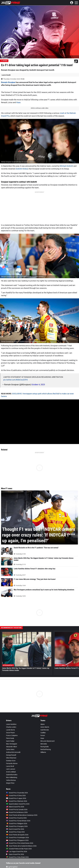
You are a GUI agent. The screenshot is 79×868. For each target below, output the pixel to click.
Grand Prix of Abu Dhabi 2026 (17, 857)
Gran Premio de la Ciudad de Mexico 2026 (21, 846)
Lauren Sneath (6, 75)
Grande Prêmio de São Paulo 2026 (19, 849)
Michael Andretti (66, 166)
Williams (43, 752)
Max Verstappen (12, 744)
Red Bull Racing (46, 749)
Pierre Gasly (10, 738)
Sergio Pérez (10, 783)
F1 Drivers (4, 61)
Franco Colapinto (12, 735)
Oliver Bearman (11, 758)
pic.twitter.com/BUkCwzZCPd (15, 380)
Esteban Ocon (11, 761)
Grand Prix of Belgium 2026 (17, 824)
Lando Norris (10, 730)
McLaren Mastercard (47, 741)
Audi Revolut (45, 730)
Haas (18, 102)
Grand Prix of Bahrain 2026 (17, 801)
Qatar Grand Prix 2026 (15, 854)
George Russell (11, 755)
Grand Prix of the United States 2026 (20, 843)
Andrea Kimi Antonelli (13, 752)
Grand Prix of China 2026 (16, 796)
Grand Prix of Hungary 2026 (17, 826)
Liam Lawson (11, 769)
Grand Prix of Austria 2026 (16, 818)
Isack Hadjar (10, 741)
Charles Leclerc (11, 727)
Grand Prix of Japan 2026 (16, 798)
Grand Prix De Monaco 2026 (17, 812)
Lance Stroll (10, 766)
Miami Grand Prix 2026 (15, 807)
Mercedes (44, 744)
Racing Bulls (45, 747)
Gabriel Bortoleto (12, 775)
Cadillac (43, 733)
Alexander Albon (12, 747)
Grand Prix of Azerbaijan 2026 (17, 838)
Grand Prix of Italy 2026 (15, 832)
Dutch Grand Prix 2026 (15, 829)
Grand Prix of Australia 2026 (17, 793)
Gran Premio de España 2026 (17, 835)
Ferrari (43, 735)
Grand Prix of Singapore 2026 (17, 840)
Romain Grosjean (8, 82)
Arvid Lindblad (11, 772)
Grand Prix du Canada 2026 (17, 810)
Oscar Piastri (10, 733)
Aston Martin (45, 727)
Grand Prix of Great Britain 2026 (18, 821)
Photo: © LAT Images (8, 57)
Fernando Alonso (12, 763)
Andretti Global (22, 169)
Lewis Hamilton (11, 724)
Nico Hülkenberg (12, 777)
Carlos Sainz (10, 749)
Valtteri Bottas (11, 780)
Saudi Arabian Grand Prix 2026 (18, 804)
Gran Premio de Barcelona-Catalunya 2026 (22, 815)
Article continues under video (40, 108)
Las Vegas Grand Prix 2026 (17, 852)
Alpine (43, 724)
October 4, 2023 (38, 385)
